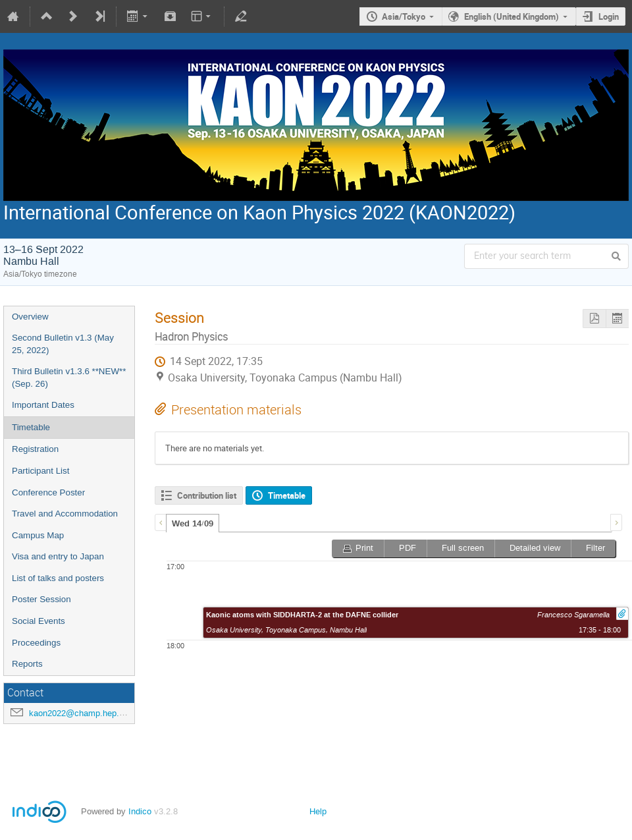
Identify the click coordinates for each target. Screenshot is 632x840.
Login (609, 16)
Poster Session (41, 599)
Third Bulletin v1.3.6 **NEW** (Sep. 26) (69, 378)
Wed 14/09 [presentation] (193, 524)
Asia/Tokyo (404, 16)
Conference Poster (48, 492)
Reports (27, 664)
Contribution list (207, 495)
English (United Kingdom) (512, 16)
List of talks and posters (58, 578)
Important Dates (43, 405)
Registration (35, 449)
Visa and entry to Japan (58, 556)
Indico (140, 811)
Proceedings (36, 643)
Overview (30, 317)
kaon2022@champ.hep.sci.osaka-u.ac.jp (107, 713)
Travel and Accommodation (65, 514)
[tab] (193, 523)
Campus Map (38, 535)
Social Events (39, 621)
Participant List (40, 471)
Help (318, 811)
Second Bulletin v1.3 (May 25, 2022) (63, 344)
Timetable (31, 427)
